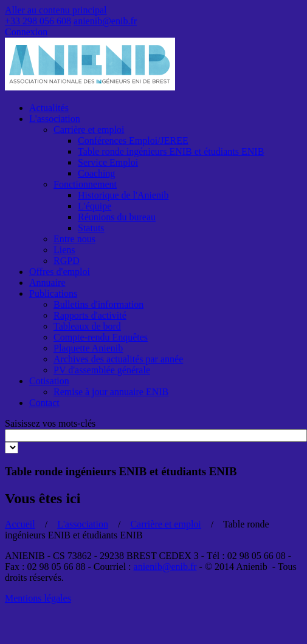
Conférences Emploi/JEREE (133, 141)
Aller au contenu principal (56, 10)
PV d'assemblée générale (102, 370)
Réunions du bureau (117, 217)
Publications (53, 293)
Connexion (26, 32)
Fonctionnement (85, 184)
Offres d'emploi (60, 272)
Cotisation (49, 381)
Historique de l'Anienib (123, 195)
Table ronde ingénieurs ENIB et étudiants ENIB (171, 151)
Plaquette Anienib (88, 348)
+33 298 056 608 (38, 21)
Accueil (20, 524)
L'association (55, 119)
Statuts (91, 228)
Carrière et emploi (89, 130)
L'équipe (95, 206)
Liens (64, 250)
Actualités (49, 108)
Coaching (96, 173)
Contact (44, 403)
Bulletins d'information (98, 304)
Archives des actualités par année (118, 359)
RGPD (67, 261)
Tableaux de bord (87, 326)
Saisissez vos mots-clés (50, 423)
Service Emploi (108, 162)
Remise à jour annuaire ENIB (111, 392)
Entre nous (74, 239)
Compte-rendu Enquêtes (101, 337)
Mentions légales (38, 598)
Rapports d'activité (90, 315)
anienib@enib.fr (105, 21)
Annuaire (47, 283)
